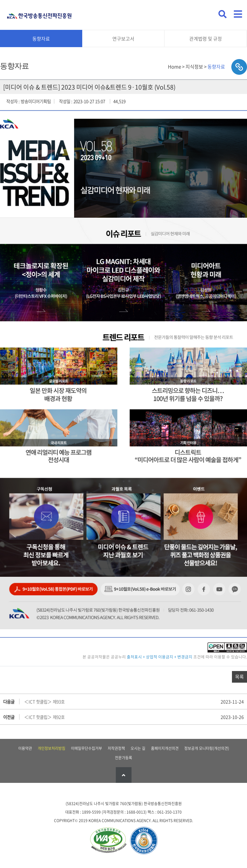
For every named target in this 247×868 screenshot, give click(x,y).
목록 (239, 677)
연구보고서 (123, 39)
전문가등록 (123, 758)
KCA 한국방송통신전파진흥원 (39, 13)
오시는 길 (138, 748)
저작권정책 (116, 748)
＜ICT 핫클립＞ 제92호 (44, 717)
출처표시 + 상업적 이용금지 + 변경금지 (160, 657)
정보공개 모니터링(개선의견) (207, 748)
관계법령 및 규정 (206, 39)
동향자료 (41, 39)
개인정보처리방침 (51, 748)
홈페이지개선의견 (165, 748)
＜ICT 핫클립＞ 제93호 (44, 701)
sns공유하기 (239, 67)
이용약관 (25, 748)
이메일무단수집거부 (86, 748)
